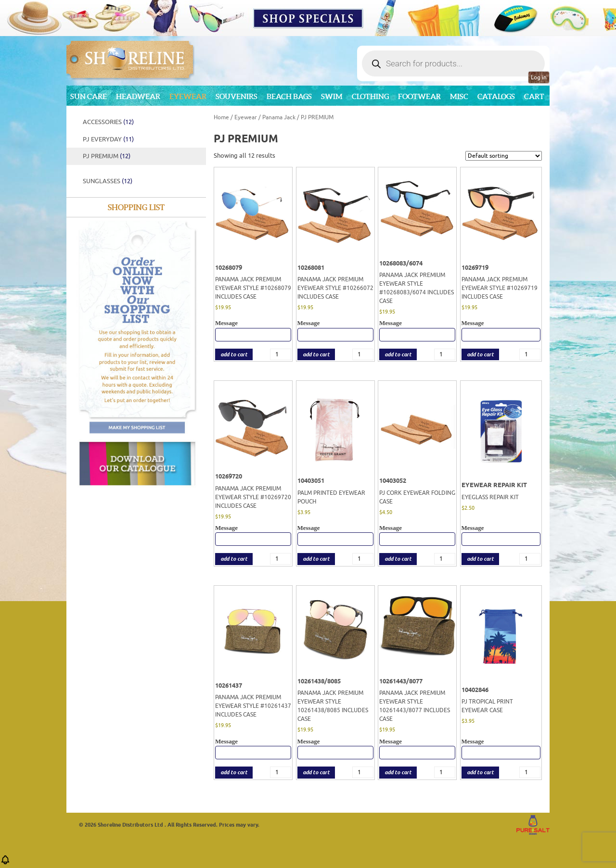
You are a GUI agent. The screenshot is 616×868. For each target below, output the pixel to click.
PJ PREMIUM (107, 156)
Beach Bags (289, 96)
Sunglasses (108, 181)
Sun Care (89, 96)
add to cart (234, 355)
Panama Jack (279, 117)
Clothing (370, 96)
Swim (332, 96)
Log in (539, 77)
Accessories (108, 122)
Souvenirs (237, 96)
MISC (459, 96)
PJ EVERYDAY (108, 139)
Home (221, 117)
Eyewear (188, 96)
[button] (5, 863)
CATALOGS (496, 96)
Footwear (419, 96)
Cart (534, 96)
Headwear (138, 96)
